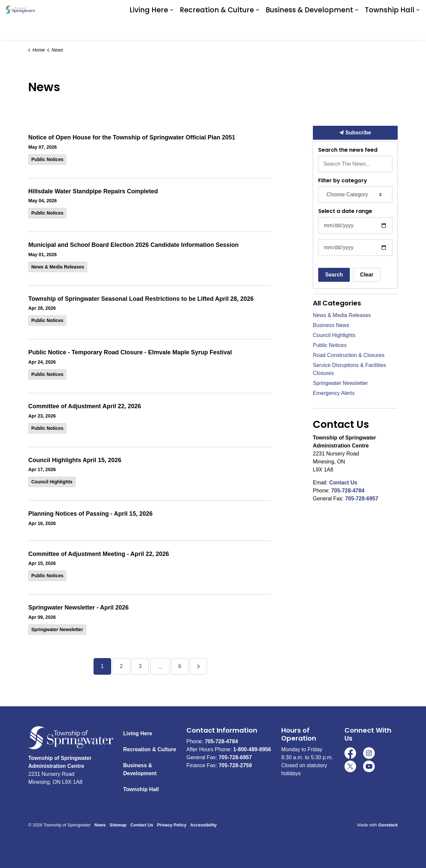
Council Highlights (52, 482)
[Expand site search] (414, 10)
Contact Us (343, 483)
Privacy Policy (172, 825)
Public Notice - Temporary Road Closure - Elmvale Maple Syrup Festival (130, 352)
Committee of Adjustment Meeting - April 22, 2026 (99, 554)
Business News (331, 325)
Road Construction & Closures (349, 355)
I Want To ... (381, 10)
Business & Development (309, 30)
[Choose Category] (355, 195)
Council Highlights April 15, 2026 (75, 460)
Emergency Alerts (334, 393)
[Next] (199, 666)
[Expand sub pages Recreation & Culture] (257, 30)
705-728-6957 (362, 499)
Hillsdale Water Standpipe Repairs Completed (93, 191)
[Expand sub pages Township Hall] (418, 30)
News (100, 825)
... (160, 667)
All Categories (337, 303)
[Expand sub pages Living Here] (171, 30)
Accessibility (204, 825)
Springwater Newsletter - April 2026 (78, 608)
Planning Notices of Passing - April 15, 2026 (90, 514)
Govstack (388, 825)
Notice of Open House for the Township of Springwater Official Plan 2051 (132, 137)
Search (334, 275)
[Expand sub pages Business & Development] (356, 30)
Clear (367, 275)
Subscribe (355, 133)
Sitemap (118, 825)
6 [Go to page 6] (180, 666)
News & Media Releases (58, 267)
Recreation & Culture (217, 30)
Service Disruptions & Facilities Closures (349, 369)
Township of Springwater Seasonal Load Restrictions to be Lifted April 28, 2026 (141, 299)
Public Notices (47, 159)
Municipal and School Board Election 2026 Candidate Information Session (133, 245)
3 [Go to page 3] (140, 666)
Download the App (328, 10)
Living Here (149, 30)
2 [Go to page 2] (121, 666)
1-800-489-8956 (252, 749)
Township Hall (390, 30)
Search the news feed (348, 150)
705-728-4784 (348, 491)
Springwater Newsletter (57, 629)
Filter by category (343, 180)
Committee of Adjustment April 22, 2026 (85, 406)
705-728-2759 (235, 765)
